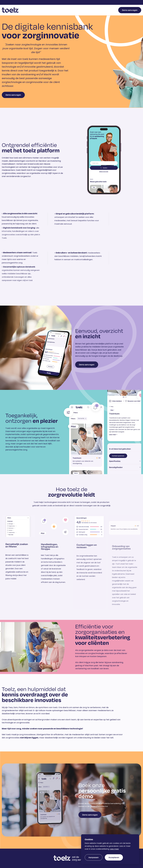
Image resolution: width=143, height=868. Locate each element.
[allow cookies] (114, 857)
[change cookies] (94, 857)
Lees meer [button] (114, 849)
